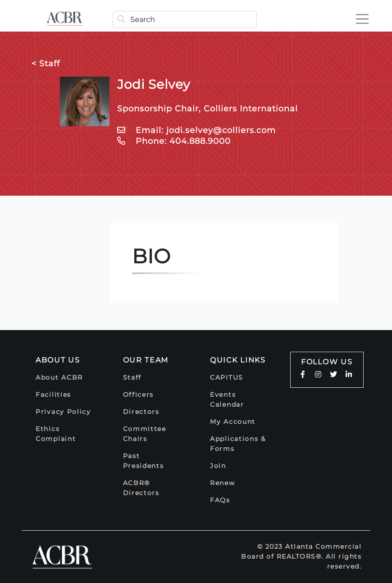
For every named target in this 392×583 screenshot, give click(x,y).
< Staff (46, 64)
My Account (233, 422)
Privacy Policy (63, 412)
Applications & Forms (238, 444)
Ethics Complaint (56, 434)
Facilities (53, 395)
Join (218, 466)
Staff (132, 377)
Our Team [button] (146, 360)
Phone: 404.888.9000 (174, 141)
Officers (139, 395)
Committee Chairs (145, 434)
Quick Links (238, 360)
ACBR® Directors (141, 488)
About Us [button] (58, 360)
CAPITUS (227, 377)
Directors (141, 412)
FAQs (220, 500)
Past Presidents (144, 461)
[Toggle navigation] (362, 19)
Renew (223, 483)
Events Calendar (227, 399)
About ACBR (59, 377)
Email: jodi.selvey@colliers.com (196, 130)
